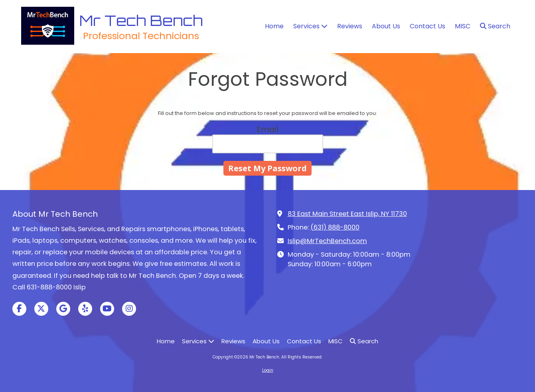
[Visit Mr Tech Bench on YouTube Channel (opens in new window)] (107, 309)
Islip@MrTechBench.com (327, 241)
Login (268, 370)
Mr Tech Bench (141, 20)
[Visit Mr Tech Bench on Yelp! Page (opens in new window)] (85, 309)
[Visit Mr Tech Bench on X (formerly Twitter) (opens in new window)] (41, 309)
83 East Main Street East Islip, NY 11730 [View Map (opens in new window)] (347, 214)
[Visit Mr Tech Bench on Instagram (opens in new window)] (129, 309)
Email (267, 129)
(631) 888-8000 (335, 227)
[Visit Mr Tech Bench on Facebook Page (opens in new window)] (19, 309)
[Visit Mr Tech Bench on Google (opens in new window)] (63, 309)
